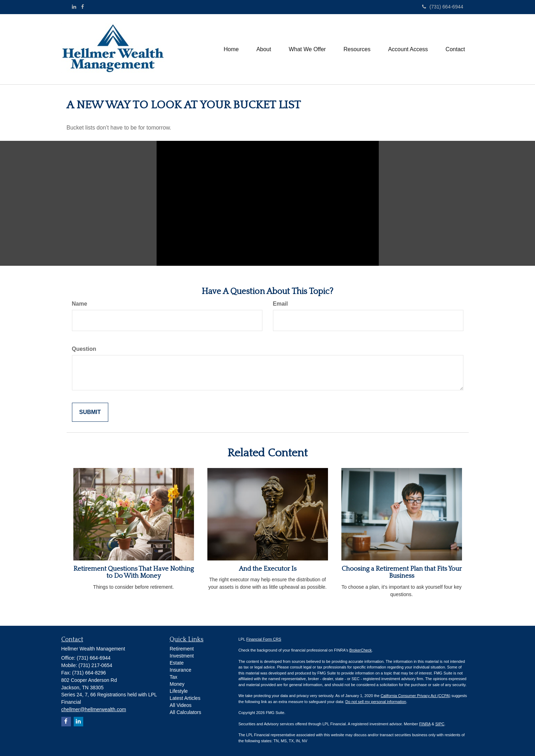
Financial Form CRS (264, 639)
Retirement (182, 649)
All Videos (181, 705)
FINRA (425, 724)
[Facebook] (83, 7)
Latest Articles (185, 698)
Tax (174, 677)
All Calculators (185, 712)
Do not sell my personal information (376, 702)
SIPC (440, 724)
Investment (182, 656)
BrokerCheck (361, 650)
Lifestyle (179, 691)
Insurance (180, 670)
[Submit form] (90, 412)
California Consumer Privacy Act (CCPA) (415, 696)
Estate (177, 663)
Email (281, 304)
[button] (264, 49)
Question (84, 349)
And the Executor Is (268, 569)
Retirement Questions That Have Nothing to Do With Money (134, 572)
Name (80, 304)
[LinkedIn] (74, 7)
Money (177, 684)
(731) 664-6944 (443, 7)
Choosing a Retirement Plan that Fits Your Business (402, 572)
